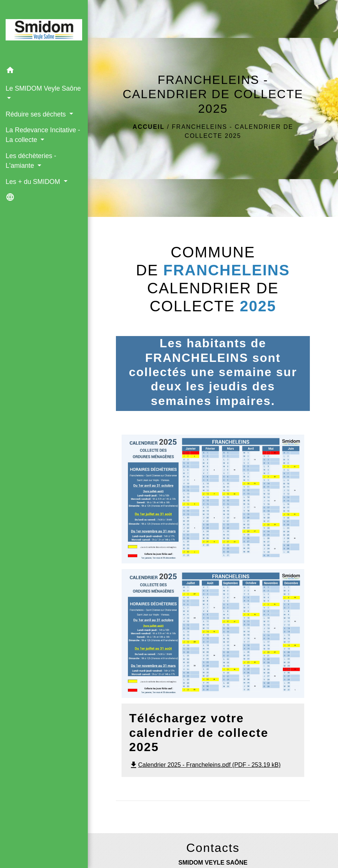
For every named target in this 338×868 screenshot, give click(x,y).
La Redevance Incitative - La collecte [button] (43, 135)
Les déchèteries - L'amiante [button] (31, 161)
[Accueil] (44, 31)
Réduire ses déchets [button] (37, 114)
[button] (44, 71)
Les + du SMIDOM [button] (34, 182)
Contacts (213, 848)
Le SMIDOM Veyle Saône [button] (43, 88)
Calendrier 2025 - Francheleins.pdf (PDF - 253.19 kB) (205, 765)
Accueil (149, 127)
